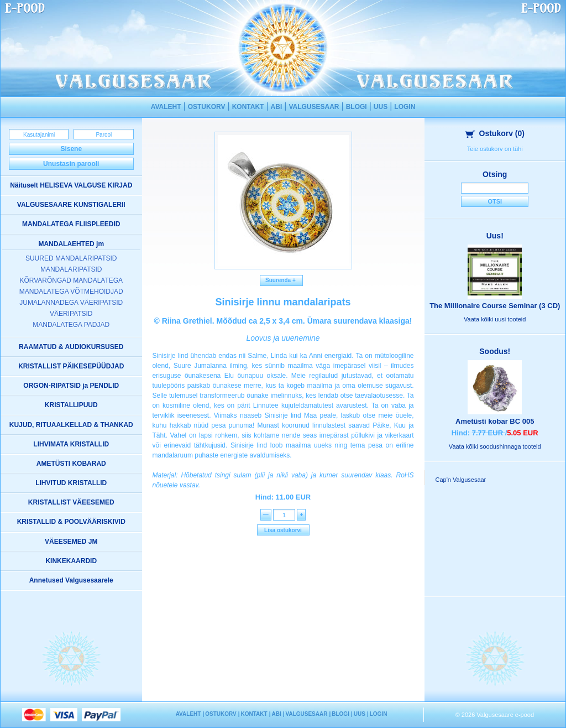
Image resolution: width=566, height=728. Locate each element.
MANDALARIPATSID (71, 269)
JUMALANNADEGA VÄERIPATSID (71, 303)
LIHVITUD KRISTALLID (71, 483)
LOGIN (405, 107)
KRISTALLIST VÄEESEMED (71, 502)
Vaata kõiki (495, 319)
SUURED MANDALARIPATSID (71, 258)
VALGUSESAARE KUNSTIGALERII (71, 205)
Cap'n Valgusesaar (461, 480)
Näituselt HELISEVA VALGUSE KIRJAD (71, 185)
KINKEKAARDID (71, 561)
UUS (381, 107)
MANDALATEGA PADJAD (71, 325)
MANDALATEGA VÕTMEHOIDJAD (71, 292)
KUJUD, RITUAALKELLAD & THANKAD (71, 425)
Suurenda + (282, 280)
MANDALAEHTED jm (71, 244)
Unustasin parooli (71, 164)
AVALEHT (166, 107)
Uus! (495, 236)
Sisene (71, 149)
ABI (277, 107)
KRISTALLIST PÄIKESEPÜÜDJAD (71, 366)
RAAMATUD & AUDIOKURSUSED (71, 347)
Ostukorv (495, 133)
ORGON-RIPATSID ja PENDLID (71, 386)
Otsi (495, 201)
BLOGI (357, 107)
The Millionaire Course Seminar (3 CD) (495, 306)
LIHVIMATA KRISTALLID (71, 444)
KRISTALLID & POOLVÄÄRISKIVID (71, 522)
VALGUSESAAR (314, 107)
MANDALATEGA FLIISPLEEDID (71, 224)
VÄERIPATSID (71, 314)
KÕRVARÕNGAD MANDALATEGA (71, 280)
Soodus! (495, 351)
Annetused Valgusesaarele (71, 580)
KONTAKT (248, 107)
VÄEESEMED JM (71, 542)
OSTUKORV (207, 107)
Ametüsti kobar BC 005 (495, 421)
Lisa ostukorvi (283, 530)
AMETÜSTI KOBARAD (71, 464)
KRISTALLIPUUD (71, 405)
